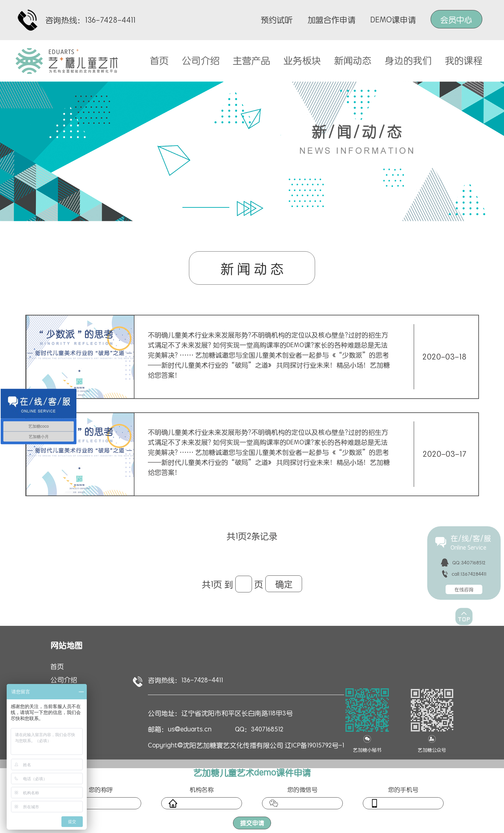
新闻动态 (353, 60)
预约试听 (277, 20)
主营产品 (251, 60)
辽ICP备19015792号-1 (314, 745)
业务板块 (302, 60)
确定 (284, 584)
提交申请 (252, 823)
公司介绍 (201, 60)
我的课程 (464, 60)
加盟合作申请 (331, 20)
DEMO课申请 (393, 20)
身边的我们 (408, 60)
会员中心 (456, 20)
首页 (159, 60)
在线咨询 (464, 589)
